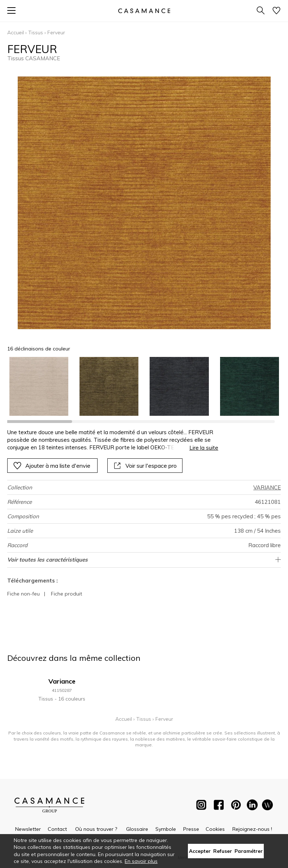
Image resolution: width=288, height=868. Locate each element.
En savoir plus (141, 861)
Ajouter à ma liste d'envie (52, 466)
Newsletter (28, 829)
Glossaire (137, 829)
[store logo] (144, 11)
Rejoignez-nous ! (252, 829)
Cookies (215, 829)
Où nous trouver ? (96, 829)
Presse (191, 829)
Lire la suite (204, 448)
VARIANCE (267, 487)
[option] (39, 386)
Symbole (166, 829)
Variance (62, 681)
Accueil (16, 32)
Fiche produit (66, 594)
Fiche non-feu (23, 594)
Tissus (36, 32)
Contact (57, 829)
